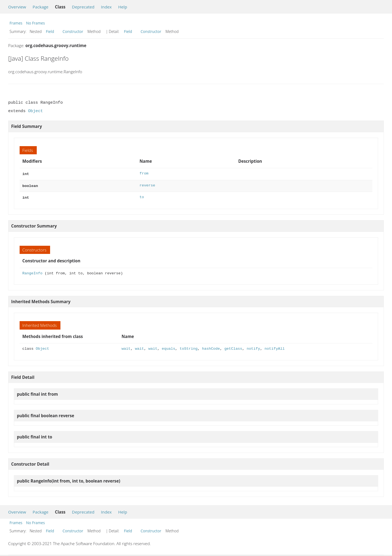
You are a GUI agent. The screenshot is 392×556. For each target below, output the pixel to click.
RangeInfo (32, 272)
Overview (17, 7)
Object (36, 111)
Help (123, 7)
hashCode (211, 347)
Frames (16, 23)
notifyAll (275, 347)
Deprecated (83, 7)
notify (253, 347)
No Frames (36, 23)
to (142, 196)
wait (126, 347)
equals (168, 347)
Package (41, 7)
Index (106, 7)
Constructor (73, 31)
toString (189, 347)
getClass (233, 347)
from (144, 173)
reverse (147, 185)
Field (50, 31)
